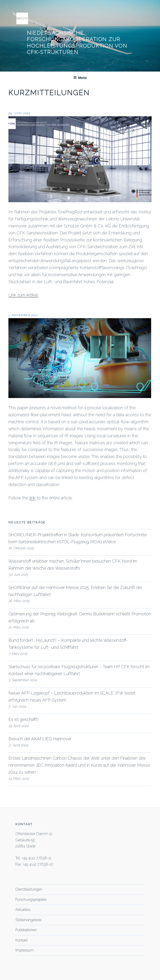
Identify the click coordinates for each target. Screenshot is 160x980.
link (32, 498)
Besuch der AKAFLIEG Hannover (40, 739)
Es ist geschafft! (23, 719)
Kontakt (22, 940)
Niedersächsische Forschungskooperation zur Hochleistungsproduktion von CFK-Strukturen (77, 43)
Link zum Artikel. (23, 295)
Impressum (25, 950)
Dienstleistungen (29, 889)
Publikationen (26, 930)
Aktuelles (23, 910)
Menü (80, 78)
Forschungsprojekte (31, 900)
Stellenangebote (28, 920)
